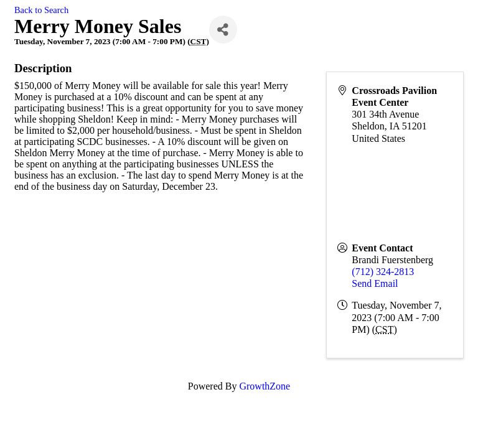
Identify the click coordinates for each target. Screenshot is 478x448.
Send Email (375, 283)
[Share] (223, 30)
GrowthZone (265, 386)
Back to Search (41, 10)
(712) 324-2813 (383, 272)
